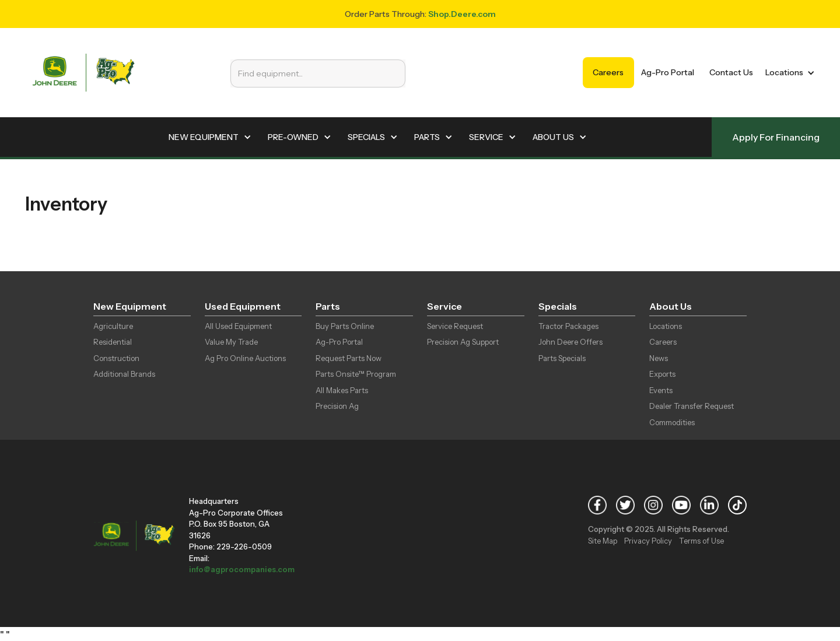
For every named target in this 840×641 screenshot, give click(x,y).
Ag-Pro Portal (668, 72)
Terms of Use (701, 541)
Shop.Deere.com (462, 14)
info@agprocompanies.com (242, 569)
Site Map (603, 541)
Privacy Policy (648, 541)
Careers (608, 72)
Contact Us (731, 72)
